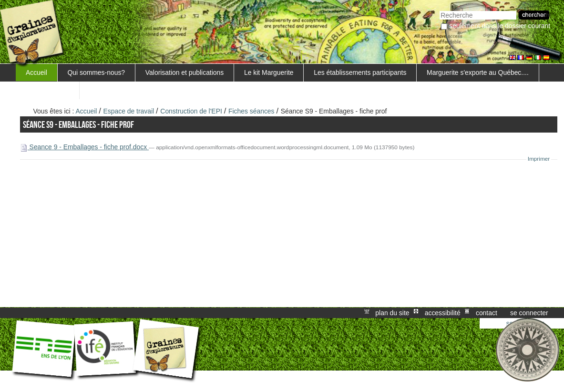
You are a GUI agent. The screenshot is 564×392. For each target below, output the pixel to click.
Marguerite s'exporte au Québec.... (478, 72)
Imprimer (539, 159)
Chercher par (439, 10)
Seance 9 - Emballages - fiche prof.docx (84, 147)
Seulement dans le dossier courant (500, 26)
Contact (487, 313)
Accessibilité (443, 313)
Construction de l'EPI (191, 111)
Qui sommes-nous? (97, 72)
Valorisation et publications (185, 72)
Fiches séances (252, 111)
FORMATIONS (48, 90)
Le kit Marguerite (269, 72)
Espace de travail (129, 111)
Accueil (36, 72)
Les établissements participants (360, 72)
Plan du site (392, 313)
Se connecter (529, 313)
